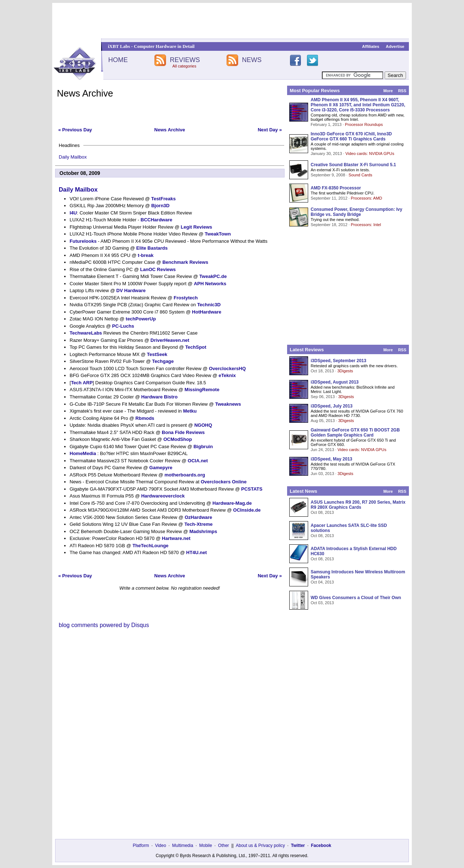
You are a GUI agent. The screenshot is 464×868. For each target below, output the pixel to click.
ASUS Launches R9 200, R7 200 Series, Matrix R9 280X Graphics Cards (358, 505)
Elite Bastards (152, 248)
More (388, 91)
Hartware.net (176, 538)
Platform (141, 846)
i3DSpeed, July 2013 (332, 406)
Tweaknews (228, 404)
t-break (146, 255)
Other (224, 846)
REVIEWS (185, 60)
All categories (184, 66)
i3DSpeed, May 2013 (332, 459)
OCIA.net (198, 461)
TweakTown (218, 234)
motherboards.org (185, 475)
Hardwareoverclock (163, 496)
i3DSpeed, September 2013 (338, 361)
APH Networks (210, 284)
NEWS (252, 60)
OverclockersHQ (227, 369)
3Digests (345, 371)
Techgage (163, 361)
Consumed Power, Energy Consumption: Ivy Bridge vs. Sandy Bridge (357, 212)
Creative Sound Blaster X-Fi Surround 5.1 (353, 165)
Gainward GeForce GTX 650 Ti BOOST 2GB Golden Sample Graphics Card (355, 433)
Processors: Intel (366, 225)
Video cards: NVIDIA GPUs (370, 153)
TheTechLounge (150, 546)
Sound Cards (360, 175)
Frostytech (186, 298)
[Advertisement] (232, 21)
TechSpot (196, 347)
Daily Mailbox (73, 157)
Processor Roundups (364, 124)
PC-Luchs (123, 326)
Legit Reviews (197, 227)
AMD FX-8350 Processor (336, 188)
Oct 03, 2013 (322, 603)
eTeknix (227, 375)
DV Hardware (131, 290)
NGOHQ (203, 425)
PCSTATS (252, 489)
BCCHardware (156, 220)
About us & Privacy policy (260, 846)
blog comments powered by (104, 625)
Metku (190, 411)
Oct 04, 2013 (322, 582)
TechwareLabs (86, 333)
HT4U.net (197, 552)
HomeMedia (83, 453)
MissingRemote (202, 390)
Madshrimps (203, 531)
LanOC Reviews (158, 269)
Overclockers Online (224, 482)
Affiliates (371, 46)
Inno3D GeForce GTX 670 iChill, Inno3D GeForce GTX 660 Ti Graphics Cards (351, 136)
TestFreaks (163, 199)
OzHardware (198, 517)
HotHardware (207, 312)
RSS (402, 91)
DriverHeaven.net (170, 340)
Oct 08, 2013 (322, 512)
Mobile (206, 846)
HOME (118, 60)
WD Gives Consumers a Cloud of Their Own (356, 598)
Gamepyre (161, 468)
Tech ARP (82, 383)
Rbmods (145, 418)
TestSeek (157, 354)
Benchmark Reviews (185, 262)
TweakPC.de (213, 276)
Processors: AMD (366, 198)
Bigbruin (203, 447)
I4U (73, 213)
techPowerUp (141, 319)
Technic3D (209, 305)
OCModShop (178, 439)
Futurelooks (83, 241)
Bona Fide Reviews (183, 432)
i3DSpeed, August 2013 (335, 382)
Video (161, 846)
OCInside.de (247, 510)
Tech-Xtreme (199, 524)
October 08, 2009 (80, 173)
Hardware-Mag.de (232, 503)
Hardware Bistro (159, 397)
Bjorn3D (160, 206)
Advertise (395, 46)
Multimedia (183, 846)
